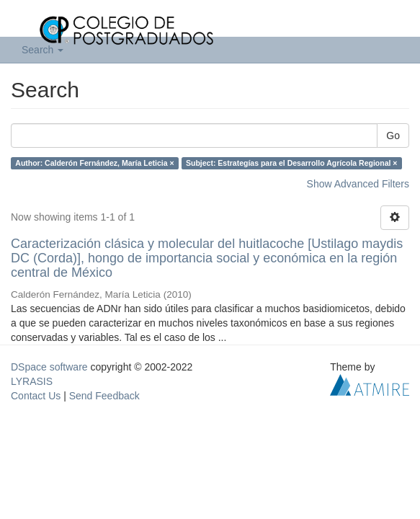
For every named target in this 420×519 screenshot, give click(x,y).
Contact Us (36, 396)
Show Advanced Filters (358, 184)
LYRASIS (32, 381)
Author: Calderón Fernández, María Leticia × (94, 163)
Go (393, 136)
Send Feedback (104, 396)
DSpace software (49, 367)
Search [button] (43, 50)
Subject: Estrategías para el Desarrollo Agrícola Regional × (291, 163)
